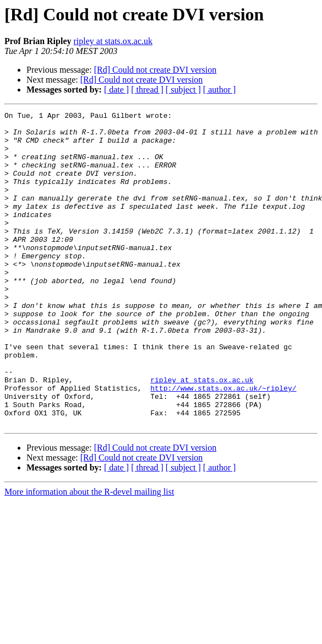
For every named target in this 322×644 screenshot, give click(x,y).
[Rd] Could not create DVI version (155, 70)
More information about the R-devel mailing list (89, 554)
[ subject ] (183, 90)
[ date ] (116, 90)
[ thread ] (147, 90)
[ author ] (220, 90)
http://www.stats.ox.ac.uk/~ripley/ (223, 444)
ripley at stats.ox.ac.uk (113, 41)
